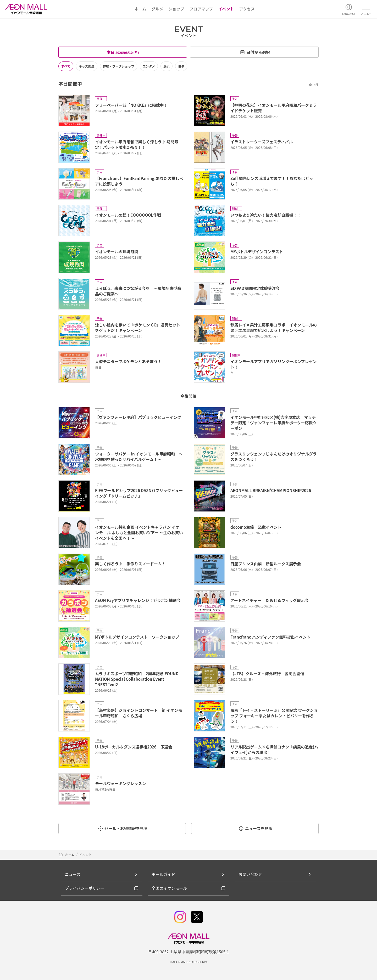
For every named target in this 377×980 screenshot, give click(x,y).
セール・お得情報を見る (123, 828)
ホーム (67, 855)
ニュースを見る (255, 828)
